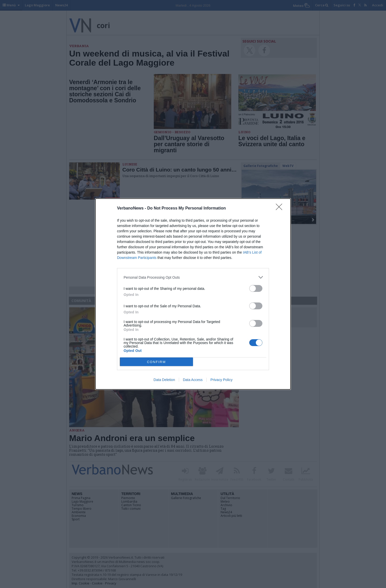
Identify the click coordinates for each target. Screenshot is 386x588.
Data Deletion (164, 380)
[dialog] (193, 294)
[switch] (256, 288)
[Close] (281, 208)
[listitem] (193, 277)
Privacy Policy (221, 380)
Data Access (193, 380)
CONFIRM (156, 362)
